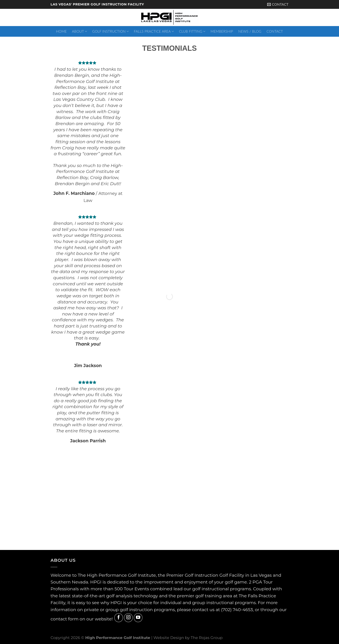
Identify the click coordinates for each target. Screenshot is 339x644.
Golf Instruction (110, 31)
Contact (275, 31)
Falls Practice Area (154, 31)
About (80, 31)
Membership (222, 31)
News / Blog (250, 31)
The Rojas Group (207, 638)
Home (61, 31)
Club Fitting (192, 31)
